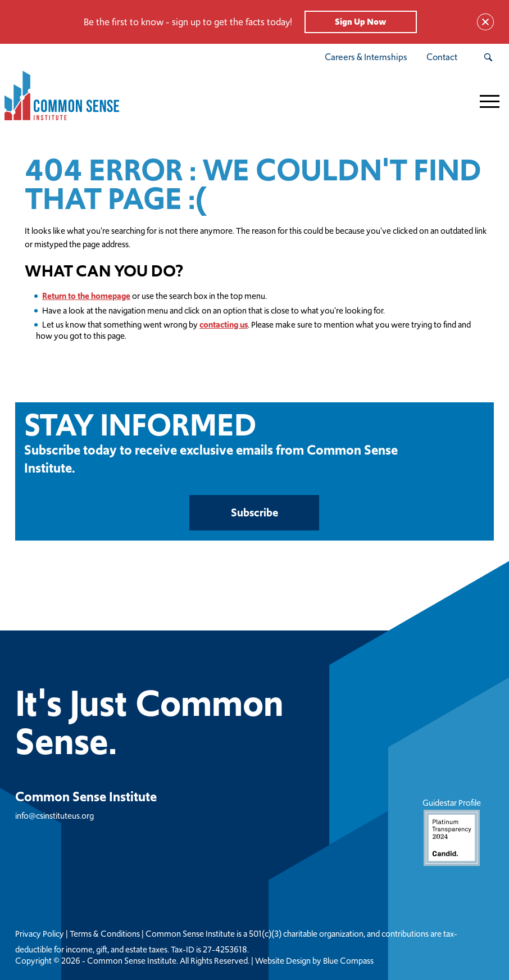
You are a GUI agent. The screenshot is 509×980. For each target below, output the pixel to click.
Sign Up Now (360, 22)
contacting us (224, 325)
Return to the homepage (86, 296)
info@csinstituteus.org (54, 816)
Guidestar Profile (452, 831)
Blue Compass (348, 961)
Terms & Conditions (105, 934)
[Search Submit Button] (488, 57)
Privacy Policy (40, 934)
